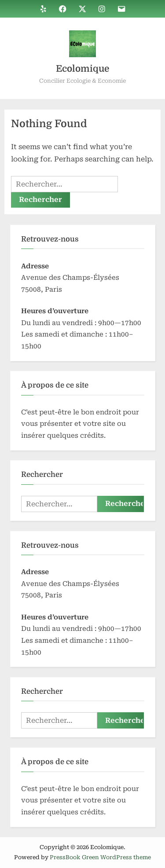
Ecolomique (82, 69)
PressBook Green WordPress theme (100, 857)
